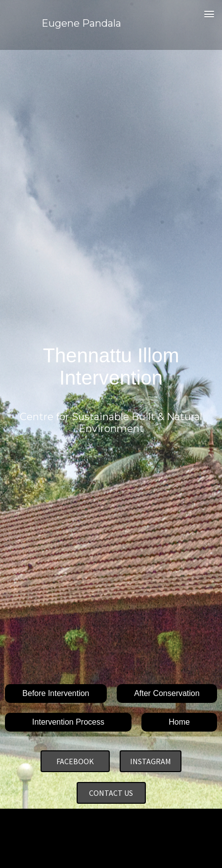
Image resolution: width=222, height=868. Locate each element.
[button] (209, 15)
